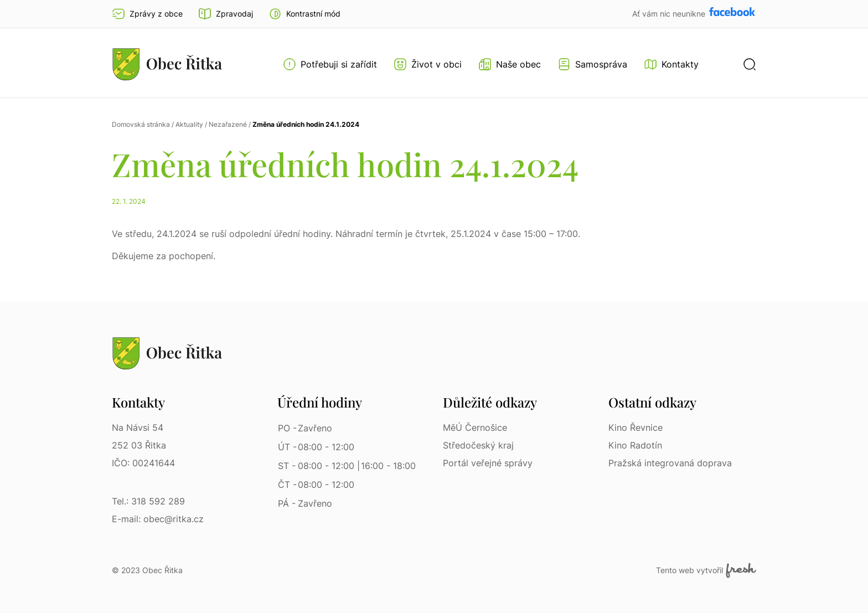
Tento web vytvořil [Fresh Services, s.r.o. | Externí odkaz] (706, 570)
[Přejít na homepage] (167, 64)
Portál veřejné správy (488, 463)
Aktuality (189, 124)
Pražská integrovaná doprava (670, 463)
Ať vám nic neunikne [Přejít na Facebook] (670, 14)
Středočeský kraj (478, 445)
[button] (304, 14)
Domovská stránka (141, 124)
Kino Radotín (635, 445)
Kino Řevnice (635, 427)
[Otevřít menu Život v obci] (428, 64)
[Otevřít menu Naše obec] (510, 64)
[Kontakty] (671, 64)
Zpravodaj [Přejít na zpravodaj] (226, 14)
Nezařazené (228, 124)
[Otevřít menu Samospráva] (592, 64)
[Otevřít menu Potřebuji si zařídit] (330, 64)
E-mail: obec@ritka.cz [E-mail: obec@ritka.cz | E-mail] (158, 519)
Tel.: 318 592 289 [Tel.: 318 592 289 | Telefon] (148, 501)
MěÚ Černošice (475, 427)
